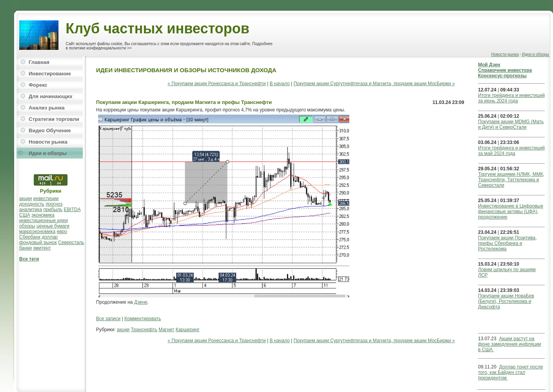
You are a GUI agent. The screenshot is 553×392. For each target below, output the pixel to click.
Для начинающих (50, 96)
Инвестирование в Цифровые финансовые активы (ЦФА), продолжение (511, 211)
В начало (280, 84)
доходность (32, 204)
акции (26, 199)
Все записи (108, 319)
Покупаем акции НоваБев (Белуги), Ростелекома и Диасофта (506, 301)
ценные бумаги (53, 226)
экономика (43, 215)
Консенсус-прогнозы (502, 76)
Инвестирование (50, 74)
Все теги (29, 259)
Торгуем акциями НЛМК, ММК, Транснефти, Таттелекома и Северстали (511, 180)
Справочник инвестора (505, 70)
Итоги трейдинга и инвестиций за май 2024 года (511, 151)
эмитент (42, 248)
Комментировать (143, 319)
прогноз (54, 204)
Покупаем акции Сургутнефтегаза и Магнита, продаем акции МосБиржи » (374, 84)
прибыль (53, 210)
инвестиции (46, 199)
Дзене (141, 302)
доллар (50, 237)
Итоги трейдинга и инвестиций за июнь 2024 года (511, 98)
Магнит (166, 330)
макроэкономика (37, 232)
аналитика (31, 210)
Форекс (38, 85)
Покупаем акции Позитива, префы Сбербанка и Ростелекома (507, 243)
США (25, 215)
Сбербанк (30, 237)
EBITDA (72, 210)
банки (26, 248)
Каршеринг (187, 330)
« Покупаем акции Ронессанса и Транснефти (217, 84)
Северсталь (71, 242)
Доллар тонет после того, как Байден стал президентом (510, 372)
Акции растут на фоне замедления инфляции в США (510, 344)
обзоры (27, 226)
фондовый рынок (38, 242)
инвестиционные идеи (44, 221)
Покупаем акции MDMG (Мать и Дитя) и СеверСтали (511, 124)
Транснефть (144, 330)
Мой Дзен (489, 65)
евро (62, 232)
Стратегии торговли (54, 119)
